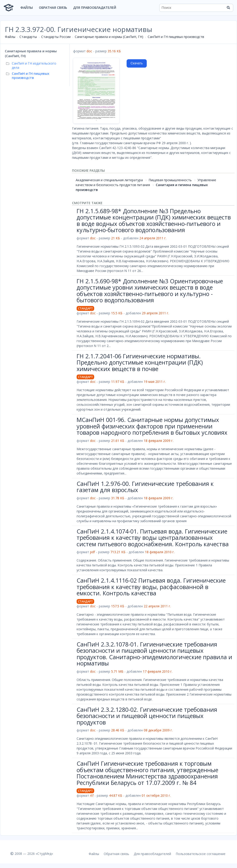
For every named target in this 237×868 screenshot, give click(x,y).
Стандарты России (56, 37)
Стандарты (28, 37)
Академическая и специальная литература (109, 180)
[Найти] (228, 8)
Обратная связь (53, 8)
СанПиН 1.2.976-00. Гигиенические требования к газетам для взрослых (145, 487)
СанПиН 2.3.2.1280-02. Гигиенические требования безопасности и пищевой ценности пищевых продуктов (147, 716)
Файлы (27, 8)
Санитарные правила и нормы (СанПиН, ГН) (109, 37)
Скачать (137, 63)
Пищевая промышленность (170, 180)
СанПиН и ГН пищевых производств (176, 37)
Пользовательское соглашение (201, 854)
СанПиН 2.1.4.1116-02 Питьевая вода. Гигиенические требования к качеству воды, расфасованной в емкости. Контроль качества (151, 587)
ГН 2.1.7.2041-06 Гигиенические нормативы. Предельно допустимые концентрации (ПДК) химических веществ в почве (140, 362)
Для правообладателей (95, 8)
